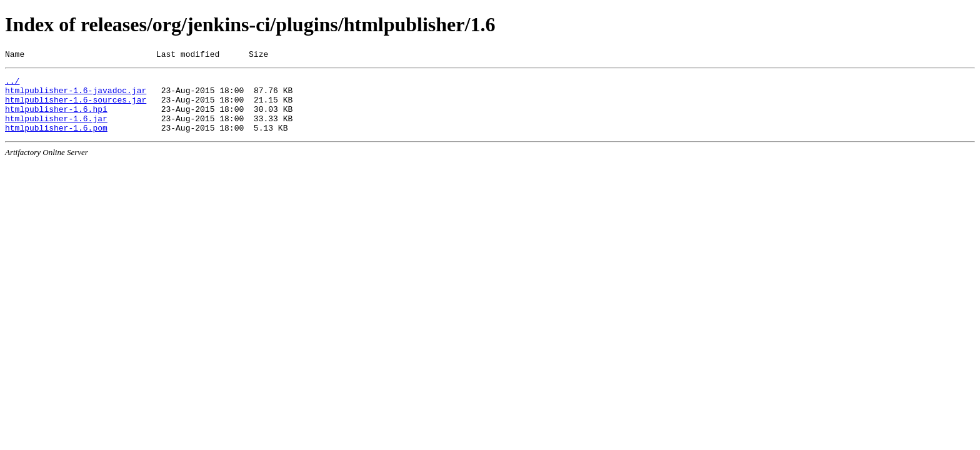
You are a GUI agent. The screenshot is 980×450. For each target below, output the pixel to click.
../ (12, 84)
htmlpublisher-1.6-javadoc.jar (76, 96)
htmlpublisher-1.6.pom (56, 141)
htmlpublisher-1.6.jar (56, 129)
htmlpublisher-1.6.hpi (56, 118)
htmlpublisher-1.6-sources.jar (76, 107)
